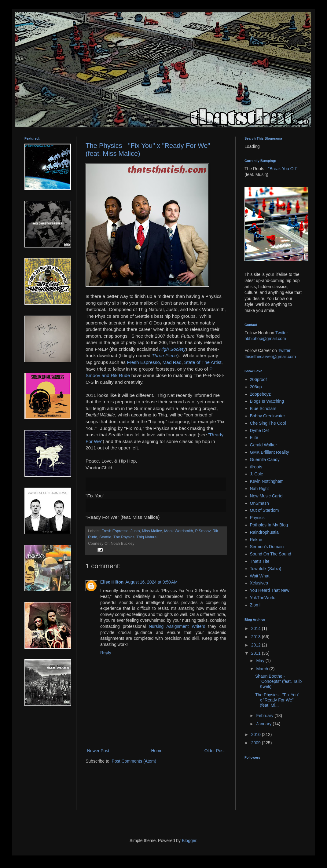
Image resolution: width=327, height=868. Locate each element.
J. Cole (257, 474)
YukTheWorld (263, 598)
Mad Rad (172, 362)
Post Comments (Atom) (134, 761)
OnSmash (259, 503)
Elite (254, 438)
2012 (257, 645)
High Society (172, 349)
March (263, 669)
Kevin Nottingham (267, 481)
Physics (257, 518)
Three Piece (164, 355)
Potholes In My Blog (269, 525)
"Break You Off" (283, 169)
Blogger (189, 841)
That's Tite (260, 561)
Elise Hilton (112, 582)
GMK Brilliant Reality (270, 452)
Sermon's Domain (267, 547)
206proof (258, 379)
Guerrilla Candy (265, 460)
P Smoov (203, 531)
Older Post (215, 751)
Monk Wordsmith (178, 531)
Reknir (256, 540)
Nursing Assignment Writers (177, 626)
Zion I (255, 605)
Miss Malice (152, 531)
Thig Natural (147, 537)
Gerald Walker (264, 445)
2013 (257, 637)
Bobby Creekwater (268, 416)
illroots (256, 467)
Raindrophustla (264, 532)
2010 (257, 734)
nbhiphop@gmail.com (265, 339)
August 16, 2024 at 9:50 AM (151, 582)
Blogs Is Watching (267, 401)
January (264, 724)
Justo (135, 531)
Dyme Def (259, 430)
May (261, 661)
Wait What (260, 576)
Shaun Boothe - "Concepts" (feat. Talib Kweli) (278, 681)
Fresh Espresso (143, 362)
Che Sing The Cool (268, 423)
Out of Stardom (265, 510)
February (265, 716)
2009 (257, 743)
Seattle (105, 537)
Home (157, 751)
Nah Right (259, 489)
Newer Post (98, 751)
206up (256, 387)
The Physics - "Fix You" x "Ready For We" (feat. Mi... (277, 700)
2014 (257, 628)
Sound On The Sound (271, 554)
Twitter (282, 333)
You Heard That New (270, 590)
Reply (106, 653)
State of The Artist (203, 362)
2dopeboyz (261, 394)
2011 (257, 653)
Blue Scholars (263, 408)
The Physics (124, 537)
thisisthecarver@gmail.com (270, 357)
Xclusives (259, 583)
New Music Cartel (267, 496)
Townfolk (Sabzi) (266, 569)
